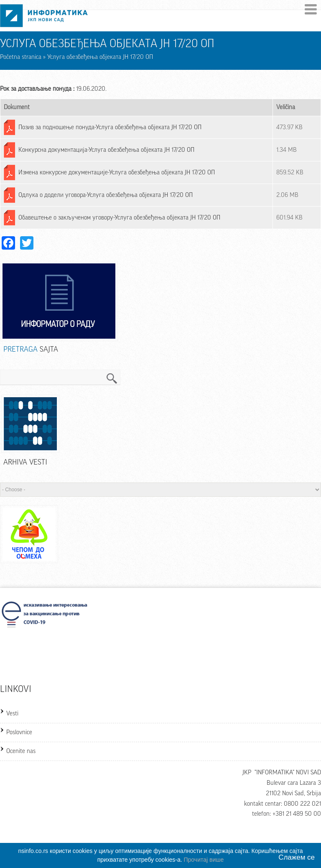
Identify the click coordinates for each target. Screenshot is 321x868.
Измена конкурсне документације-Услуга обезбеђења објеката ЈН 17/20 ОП (117, 172)
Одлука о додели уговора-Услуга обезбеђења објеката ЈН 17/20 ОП (106, 195)
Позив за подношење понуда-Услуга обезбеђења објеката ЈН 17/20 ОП (110, 127)
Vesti (12, 714)
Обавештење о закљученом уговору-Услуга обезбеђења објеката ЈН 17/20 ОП (119, 218)
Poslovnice (19, 732)
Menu (311, 9)
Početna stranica (21, 57)
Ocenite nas (21, 751)
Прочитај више (204, 860)
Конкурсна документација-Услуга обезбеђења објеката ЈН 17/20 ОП (106, 150)
